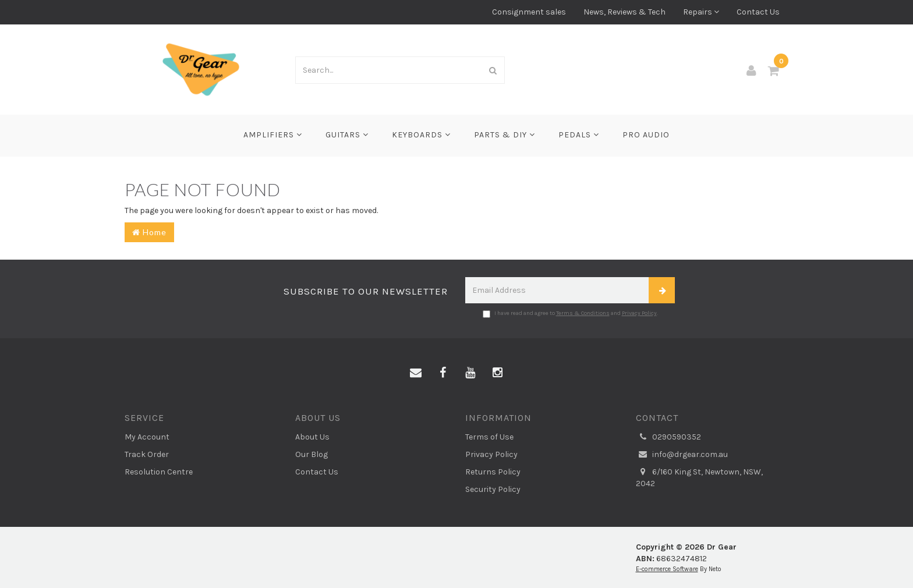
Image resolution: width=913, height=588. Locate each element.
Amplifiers (273, 135)
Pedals (579, 135)
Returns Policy (493, 472)
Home (149, 232)
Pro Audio (646, 135)
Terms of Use (489, 437)
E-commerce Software (667, 569)
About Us (312, 437)
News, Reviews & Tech (624, 12)
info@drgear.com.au (682, 455)
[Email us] (416, 373)
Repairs (701, 12)
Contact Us (758, 12)
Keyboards (421, 135)
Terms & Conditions (583, 313)
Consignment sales (529, 12)
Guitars (347, 135)
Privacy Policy (639, 313)
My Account (147, 437)
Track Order (147, 454)
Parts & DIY (505, 135)
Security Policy (493, 489)
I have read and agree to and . (570, 314)
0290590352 (668, 437)
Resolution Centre (159, 472)
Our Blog (312, 454)
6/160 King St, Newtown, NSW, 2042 (699, 477)
